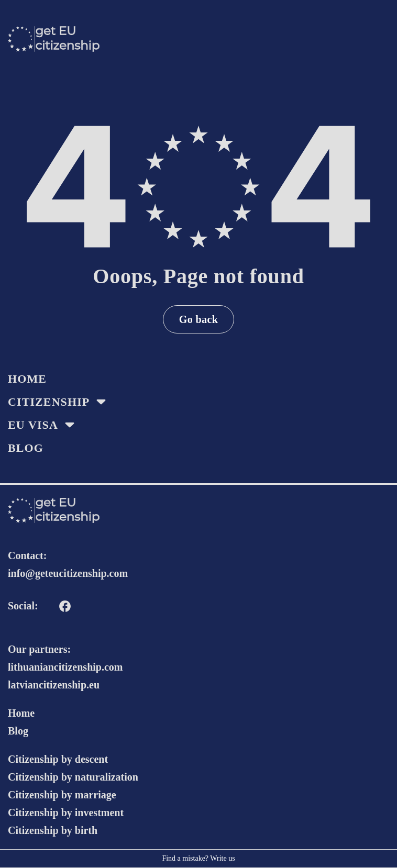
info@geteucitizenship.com (68, 573)
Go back (198, 319)
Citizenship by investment (66, 813)
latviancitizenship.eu (54, 685)
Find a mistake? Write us (198, 858)
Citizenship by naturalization (73, 777)
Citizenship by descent (58, 759)
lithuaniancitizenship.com (65, 667)
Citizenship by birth (53, 830)
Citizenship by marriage (62, 795)
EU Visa (33, 425)
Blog (26, 448)
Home (21, 713)
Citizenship (49, 402)
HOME (27, 379)
